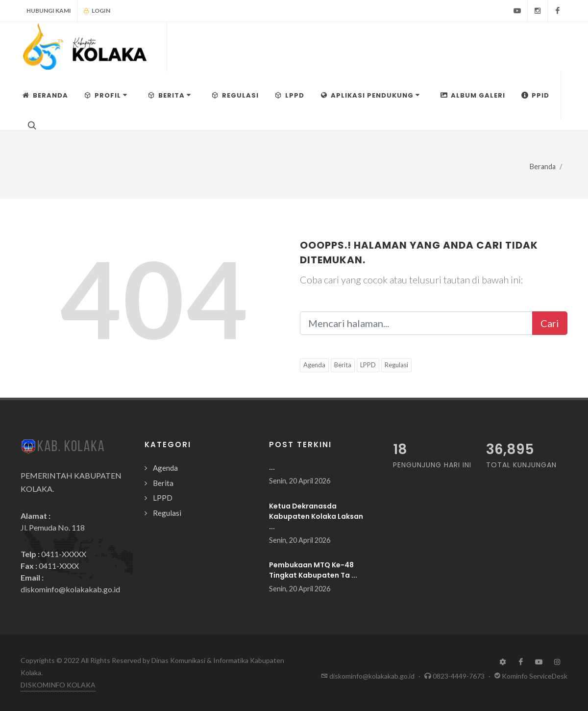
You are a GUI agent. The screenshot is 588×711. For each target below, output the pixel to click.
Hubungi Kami (49, 11)
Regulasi (396, 365)
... (272, 467)
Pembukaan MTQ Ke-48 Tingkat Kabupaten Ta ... (313, 570)
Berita (343, 365)
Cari (550, 323)
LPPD (368, 365)
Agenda (314, 365)
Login (97, 11)
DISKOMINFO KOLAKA (58, 685)
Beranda (543, 166)
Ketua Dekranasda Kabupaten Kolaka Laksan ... (316, 516)
